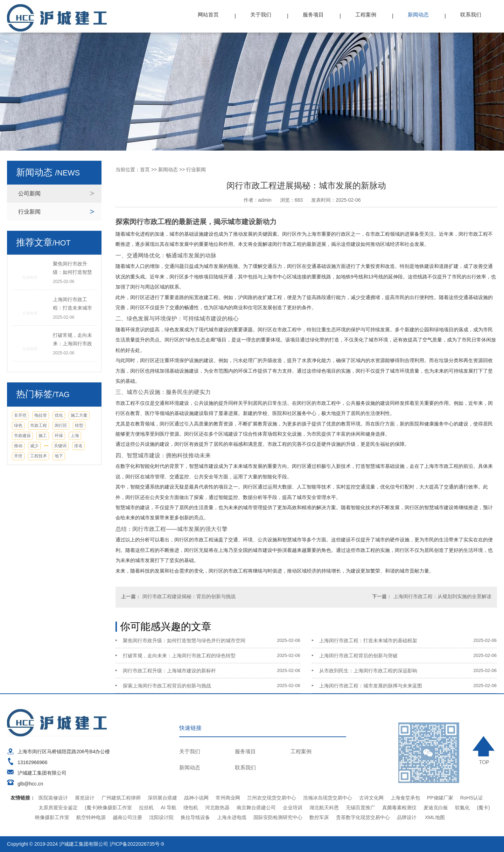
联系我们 (471, 15)
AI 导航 (169, 808)
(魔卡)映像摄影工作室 (108, 808)
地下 (59, 456)
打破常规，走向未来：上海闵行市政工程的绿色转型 (179, 656)
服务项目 (313, 15)
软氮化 (462, 808)
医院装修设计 (53, 798)
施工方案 (79, 415)
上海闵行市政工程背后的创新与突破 (358, 656)
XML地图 (435, 817)
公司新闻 (29, 193)
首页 (145, 169)
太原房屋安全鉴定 (58, 808)
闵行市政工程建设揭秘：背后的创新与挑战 (189, 596)
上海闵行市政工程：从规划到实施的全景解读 (442, 596)
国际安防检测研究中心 (278, 817)
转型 (79, 425)
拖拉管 (41, 415)
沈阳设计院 (161, 817)
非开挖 (20, 415)
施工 (43, 436)
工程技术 (38, 456)
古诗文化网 (371, 798)
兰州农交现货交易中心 (272, 798)
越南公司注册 (127, 817)
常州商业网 (228, 798)
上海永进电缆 (232, 817)
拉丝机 (146, 808)
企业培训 (293, 808)
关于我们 (261, 15)
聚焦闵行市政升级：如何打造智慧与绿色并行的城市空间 (184, 640)
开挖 (18, 456)
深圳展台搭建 (162, 798)
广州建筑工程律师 (121, 798)
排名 (78, 446)
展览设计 (85, 798)
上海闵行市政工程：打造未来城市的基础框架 (368, 640)
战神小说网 (196, 798)
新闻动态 (418, 15)
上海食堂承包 (405, 798)
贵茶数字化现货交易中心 (363, 817)
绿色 (18, 425)
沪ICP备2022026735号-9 (137, 844)
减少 (34, 446)
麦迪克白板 (436, 808)
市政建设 (22, 436)
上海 (75, 436)
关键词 (60, 446)
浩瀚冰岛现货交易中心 (328, 798)
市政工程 (38, 425)
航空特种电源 (91, 817)
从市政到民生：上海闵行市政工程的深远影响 (368, 671)
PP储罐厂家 (440, 798)
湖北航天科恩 (324, 808)
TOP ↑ (485, 750)
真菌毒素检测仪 (399, 808)
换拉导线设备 (195, 817)
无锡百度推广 (360, 808)
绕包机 (191, 808)
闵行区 (61, 425)
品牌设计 (407, 817)
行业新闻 (29, 212)
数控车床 (319, 817)
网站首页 (208, 15)
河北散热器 (217, 808)
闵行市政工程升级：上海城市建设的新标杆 (169, 671)
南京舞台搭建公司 (256, 808)
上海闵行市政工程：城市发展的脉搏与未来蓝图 (371, 686)
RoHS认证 (472, 798)
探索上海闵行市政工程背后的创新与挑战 (167, 686)
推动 (18, 446)
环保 (59, 436)
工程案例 (366, 15)
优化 (59, 415)
